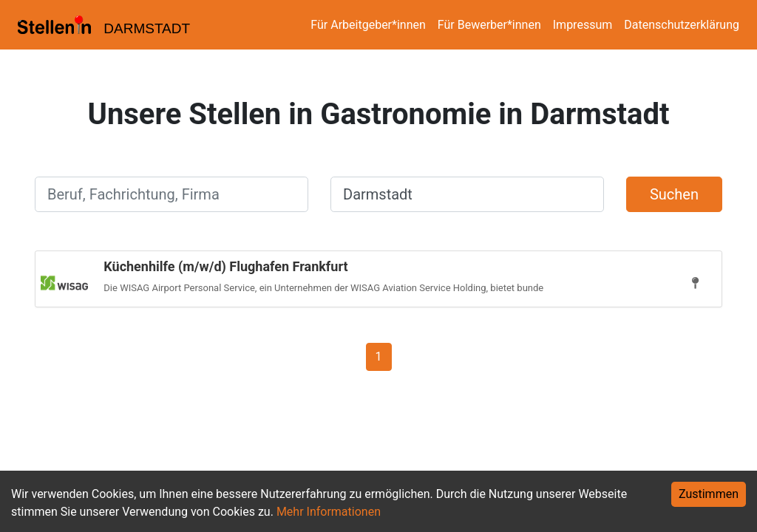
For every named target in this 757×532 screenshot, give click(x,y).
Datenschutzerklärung (682, 25)
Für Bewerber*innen (489, 25)
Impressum (583, 25)
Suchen (674, 194)
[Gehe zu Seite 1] (379, 356)
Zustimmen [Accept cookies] (709, 494)
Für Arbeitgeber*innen (368, 25)
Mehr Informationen (329, 512)
